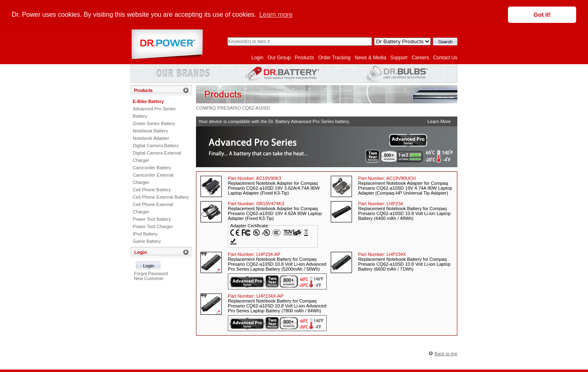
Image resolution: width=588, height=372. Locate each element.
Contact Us (445, 57)
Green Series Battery (154, 123)
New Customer (149, 278)
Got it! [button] (542, 15)
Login (257, 57)
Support (399, 57)
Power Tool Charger (153, 226)
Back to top (446, 353)
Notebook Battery (150, 130)
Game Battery (147, 240)
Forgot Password (151, 273)
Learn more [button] (276, 15)
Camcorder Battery (152, 167)
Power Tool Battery (152, 218)
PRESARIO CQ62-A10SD (244, 107)
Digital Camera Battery (156, 145)
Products (304, 57)
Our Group (279, 57)
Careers (420, 57)
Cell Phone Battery (152, 189)
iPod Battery (145, 233)
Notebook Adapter (151, 137)
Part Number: (255, 177)
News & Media (371, 57)
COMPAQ (206, 107)
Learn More (439, 121)
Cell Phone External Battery (161, 196)
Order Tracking (334, 57)
